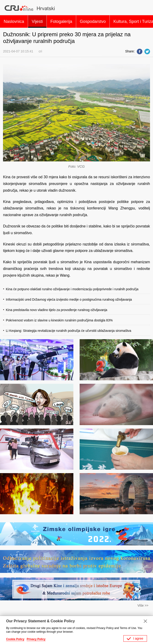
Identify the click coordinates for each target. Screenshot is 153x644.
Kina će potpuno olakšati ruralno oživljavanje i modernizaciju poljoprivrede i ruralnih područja (72, 289)
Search (145, 8)
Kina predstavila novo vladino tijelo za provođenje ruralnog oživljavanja (56, 310)
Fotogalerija (61, 21)
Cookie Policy (15, 639)
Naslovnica (14, 21)
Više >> (143, 605)
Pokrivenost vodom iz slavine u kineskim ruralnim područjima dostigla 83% (59, 320)
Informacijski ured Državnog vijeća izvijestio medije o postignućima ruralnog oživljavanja (69, 299)
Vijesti (37, 21)
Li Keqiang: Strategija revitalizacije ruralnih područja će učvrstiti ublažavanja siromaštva (69, 331)
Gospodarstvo (93, 21)
